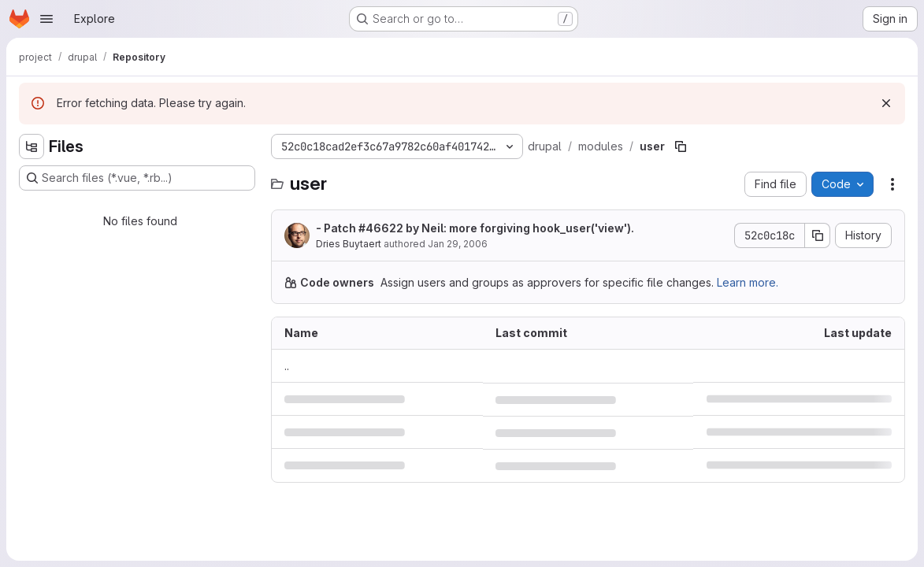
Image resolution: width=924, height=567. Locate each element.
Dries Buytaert (349, 244)
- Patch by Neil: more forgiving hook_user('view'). (475, 228)
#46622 (381, 228)
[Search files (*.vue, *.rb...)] (137, 178)
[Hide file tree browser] (32, 146)
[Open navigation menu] (46, 19)
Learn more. (748, 282)
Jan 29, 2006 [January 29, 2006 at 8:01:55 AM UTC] (458, 244)
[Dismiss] (886, 103)
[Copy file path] (681, 146)
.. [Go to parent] (287, 366)
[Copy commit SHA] (818, 235)
